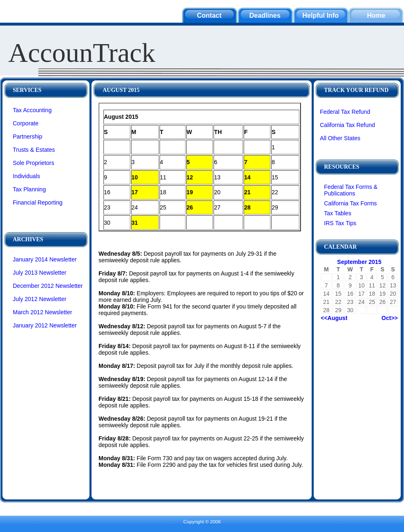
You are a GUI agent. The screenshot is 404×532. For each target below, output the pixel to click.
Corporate (26, 123)
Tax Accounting (32, 110)
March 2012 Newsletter (42, 312)
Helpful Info (321, 15)
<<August (334, 318)
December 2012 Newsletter (48, 286)
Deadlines (265, 15)
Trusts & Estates (34, 150)
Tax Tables (338, 213)
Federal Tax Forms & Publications (351, 190)
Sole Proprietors (33, 163)
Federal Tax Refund (345, 112)
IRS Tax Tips (340, 223)
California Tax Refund (348, 125)
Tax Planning (29, 189)
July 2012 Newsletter (40, 299)
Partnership (28, 137)
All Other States (340, 138)
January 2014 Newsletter (45, 259)
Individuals (26, 176)
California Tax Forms (350, 203)
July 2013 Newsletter (40, 273)
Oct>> (390, 318)
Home (376, 15)
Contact (209, 15)
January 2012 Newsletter (45, 325)
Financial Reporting (38, 202)
